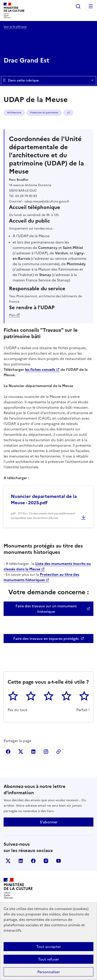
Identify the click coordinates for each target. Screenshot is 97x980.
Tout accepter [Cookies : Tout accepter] (48, 947)
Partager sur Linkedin (33, 752)
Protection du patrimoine (44, 113)
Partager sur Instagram (46, 752)
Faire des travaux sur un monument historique (46, 609)
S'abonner (49, 822)
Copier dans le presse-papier (59, 752)
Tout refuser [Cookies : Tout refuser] (48, 959)
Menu (91, 6)
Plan (12, 315)
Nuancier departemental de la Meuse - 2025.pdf (44, 499)
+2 (68, 113)
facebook (33, 861)
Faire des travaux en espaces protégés (46, 639)
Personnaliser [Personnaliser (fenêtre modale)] (49, 972)
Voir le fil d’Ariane (15, 27)
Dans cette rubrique (48, 81)
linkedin (21, 861)
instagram (46, 861)
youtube (59, 861)
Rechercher (78, 6)
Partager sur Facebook (8, 752)
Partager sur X (21, 752)
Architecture (14, 113)
